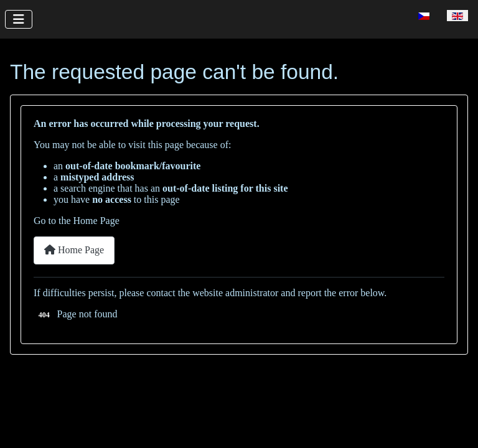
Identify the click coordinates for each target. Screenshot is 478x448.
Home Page (74, 250)
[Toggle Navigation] (19, 19)
